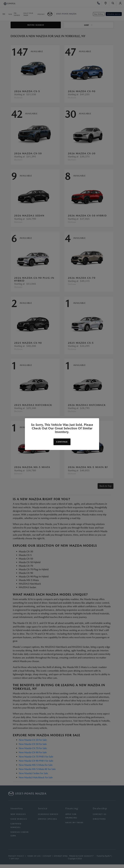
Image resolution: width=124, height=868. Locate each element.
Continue (62, 442)
